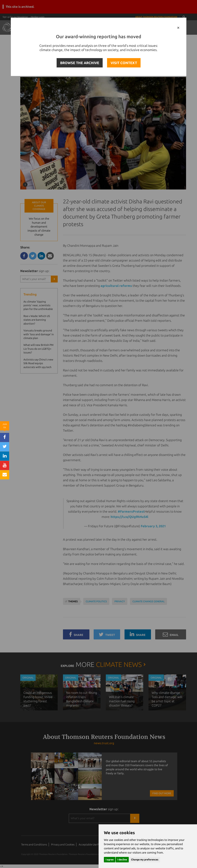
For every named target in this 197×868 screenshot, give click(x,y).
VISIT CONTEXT (124, 63)
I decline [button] (122, 860)
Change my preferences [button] (145, 860)
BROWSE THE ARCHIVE (80, 63)
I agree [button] (110, 860)
